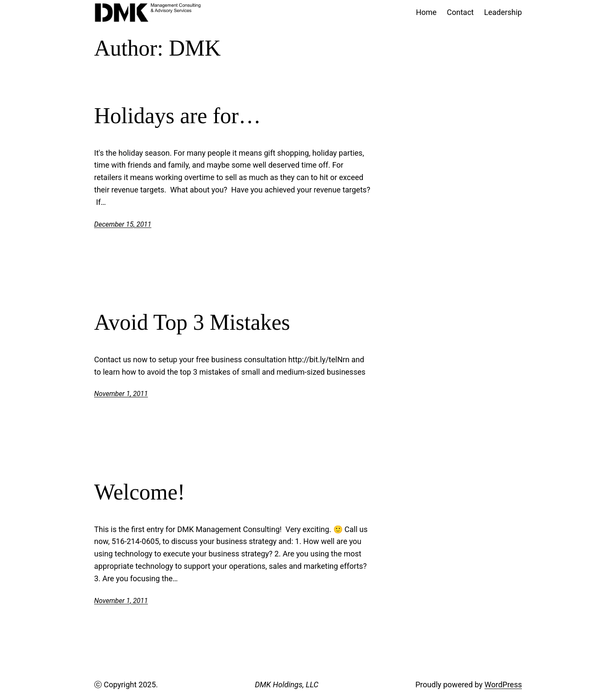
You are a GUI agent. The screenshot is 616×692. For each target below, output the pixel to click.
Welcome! (139, 492)
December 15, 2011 (123, 224)
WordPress (503, 685)
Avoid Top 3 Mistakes (192, 322)
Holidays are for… (178, 116)
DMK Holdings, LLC (287, 685)
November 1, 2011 (121, 394)
